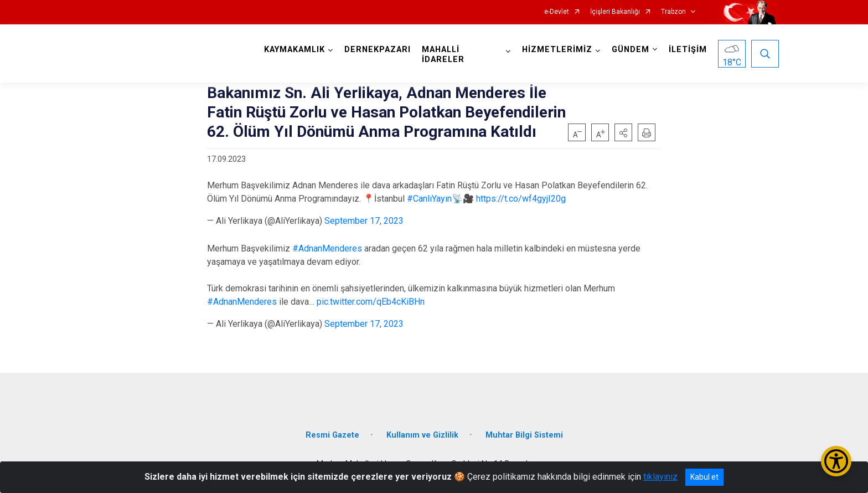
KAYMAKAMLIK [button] (294, 50)
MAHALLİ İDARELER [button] (443, 55)
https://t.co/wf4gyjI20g (521, 199)
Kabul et (704, 477)
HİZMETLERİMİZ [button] (557, 50)
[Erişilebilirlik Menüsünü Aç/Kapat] (836, 461)
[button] (623, 132)
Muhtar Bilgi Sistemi (524, 435)
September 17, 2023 (364, 221)
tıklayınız (660, 477)
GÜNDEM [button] (631, 50)
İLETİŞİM (688, 50)
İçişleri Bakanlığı (615, 12)
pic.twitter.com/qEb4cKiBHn (371, 302)
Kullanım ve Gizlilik (422, 435)
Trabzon (673, 12)
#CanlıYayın (429, 199)
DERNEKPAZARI (378, 50)
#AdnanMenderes (327, 248)
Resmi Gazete (332, 435)
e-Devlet (557, 12)
